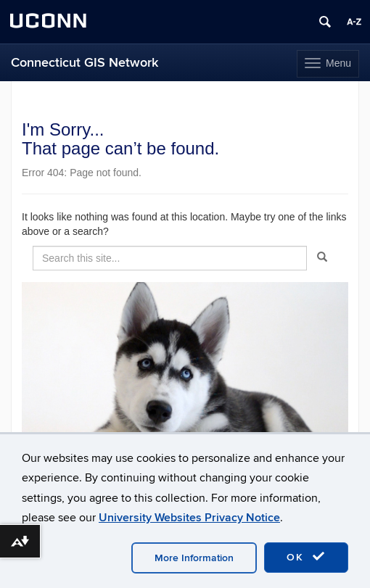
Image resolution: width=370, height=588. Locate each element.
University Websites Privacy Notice (189, 518)
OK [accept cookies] (306, 557)
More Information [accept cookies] (194, 558)
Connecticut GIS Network (85, 63)
